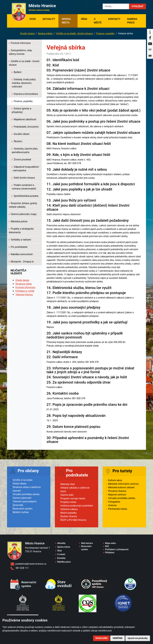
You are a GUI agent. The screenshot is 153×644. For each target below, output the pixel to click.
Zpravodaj (18, 505)
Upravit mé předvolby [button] (138, 638)
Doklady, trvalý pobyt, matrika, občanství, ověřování (24, 83)
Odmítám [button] (118, 638)
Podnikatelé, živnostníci (25, 127)
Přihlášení (110, 553)
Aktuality (49, 19)
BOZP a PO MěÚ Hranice (73, 520)
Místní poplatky (69, 513)
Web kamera (87, 543)
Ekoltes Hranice (69, 516)
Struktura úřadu (24, 284)
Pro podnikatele (18, 247)
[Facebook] (150, 38)
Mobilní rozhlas (21, 512)
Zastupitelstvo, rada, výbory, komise (20, 52)
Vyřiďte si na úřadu (22, 480)
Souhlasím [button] (101, 638)
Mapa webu (110, 543)
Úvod (34, 19)
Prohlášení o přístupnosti (117, 549)
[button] (138, 6)
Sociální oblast (21, 134)
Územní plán (67, 495)
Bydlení (17, 72)
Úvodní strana (27, 33)
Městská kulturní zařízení (121, 487)
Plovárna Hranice (117, 491)
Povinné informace (20, 43)
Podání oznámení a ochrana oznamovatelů (24, 187)
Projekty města (68, 502)
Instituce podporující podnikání (77, 506)
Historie (112, 505)
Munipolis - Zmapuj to (21, 262)
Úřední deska (22, 280)
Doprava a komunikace (25, 94)
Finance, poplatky (105, 33)
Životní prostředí (21, 160)
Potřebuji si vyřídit (25, 291)
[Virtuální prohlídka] (150, 56)
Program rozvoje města (73, 498)
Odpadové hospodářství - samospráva (25, 169)
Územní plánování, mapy (23, 214)
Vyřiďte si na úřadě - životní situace (74, 33)
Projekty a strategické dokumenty (21, 231)
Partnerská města (118, 509)
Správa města (66, 21)
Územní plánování (22, 498)
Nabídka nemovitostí (21, 254)
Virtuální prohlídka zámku (26, 494)
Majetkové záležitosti (24, 119)
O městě (98, 21)
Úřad (84, 19)
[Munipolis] (150, 50)
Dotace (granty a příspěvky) (22, 110)
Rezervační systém (23, 509)
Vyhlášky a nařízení (20, 240)
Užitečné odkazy (69, 509)
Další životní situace (23, 178)
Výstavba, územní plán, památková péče (25, 150)
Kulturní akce (115, 480)
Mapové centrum (117, 495)
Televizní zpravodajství (25, 501)
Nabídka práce (132, 21)
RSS (107, 546)
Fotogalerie (114, 502)
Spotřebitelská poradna (25, 196)
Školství (17, 141)
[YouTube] (150, 44)
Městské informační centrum (123, 484)
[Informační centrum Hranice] (150, 32)
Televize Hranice (24, 295)
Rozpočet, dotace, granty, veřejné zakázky (23, 205)
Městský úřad (68, 484)
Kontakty (114, 19)
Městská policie (18, 221)
